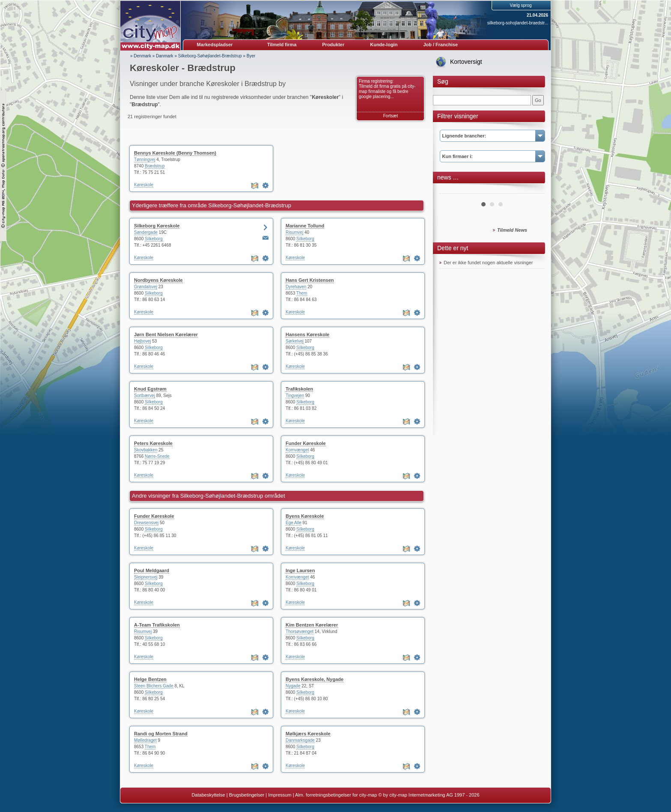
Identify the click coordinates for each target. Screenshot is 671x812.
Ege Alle (294, 523)
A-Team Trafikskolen (157, 625)
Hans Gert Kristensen (310, 280)
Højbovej (142, 341)
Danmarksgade (300, 740)
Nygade (293, 686)
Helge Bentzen (150, 679)
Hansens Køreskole (307, 334)
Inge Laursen (300, 570)
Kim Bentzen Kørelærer (312, 625)
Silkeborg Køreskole (157, 226)
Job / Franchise (440, 45)
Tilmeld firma (282, 45)
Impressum (280, 795)
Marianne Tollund (305, 226)
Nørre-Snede (157, 456)
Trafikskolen (299, 389)
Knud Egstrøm (150, 389)
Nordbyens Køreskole (158, 280)
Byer (251, 56)
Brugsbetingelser (247, 795)
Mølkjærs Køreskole (308, 734)
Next (533, 190)
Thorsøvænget (300, 631)
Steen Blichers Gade (154, 686)
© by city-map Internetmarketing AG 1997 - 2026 (429, 795)
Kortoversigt (466, 62)
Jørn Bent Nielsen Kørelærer (166, 334)
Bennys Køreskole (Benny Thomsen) (175, 153)
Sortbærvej (145, 396)
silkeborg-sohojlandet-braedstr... (518, 23)
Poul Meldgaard (152, 570)
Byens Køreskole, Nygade (315, 679)
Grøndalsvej (146, 287)
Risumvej (294, 232)
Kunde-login (384, 45)
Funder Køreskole (306, 443)
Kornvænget (297, 450)
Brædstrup (155, 166)
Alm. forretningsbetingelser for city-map (336, 795)
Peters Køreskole (153, 443)
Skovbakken (146, 450)
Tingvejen (295, 396)
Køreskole (144, 185)
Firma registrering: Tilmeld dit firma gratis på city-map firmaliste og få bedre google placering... (387, 89)
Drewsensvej (146, 523)
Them (302, 293)
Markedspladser (215, 45)
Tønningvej (145, 160)
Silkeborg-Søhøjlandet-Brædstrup (210, 56)
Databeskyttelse (208, 795)
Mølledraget (145, 740)
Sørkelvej (295, 341)
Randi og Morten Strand (161, 734)
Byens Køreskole (305, 516)
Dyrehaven (296, 287)
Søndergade (146, 232)
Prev (450, 190)
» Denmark (141, 56)
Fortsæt (391, 116)
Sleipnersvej (146, 577)
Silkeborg (154, 239)
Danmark (165, 56)
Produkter (333, 45)
